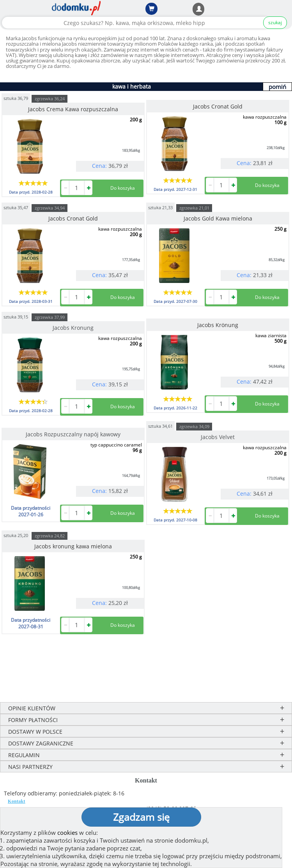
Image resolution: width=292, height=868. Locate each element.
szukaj (275, 22)
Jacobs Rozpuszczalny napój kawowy (73, 434)
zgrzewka (50, 99)
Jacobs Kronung (73, 328)
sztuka (16, 98)
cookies (67, 832)
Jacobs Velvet (218, 437)
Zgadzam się (141, 817)
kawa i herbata (132, 86)
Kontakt (17, 801)
